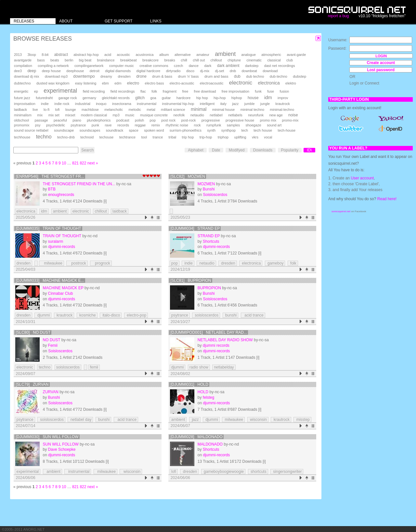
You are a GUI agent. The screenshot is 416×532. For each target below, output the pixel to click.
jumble (250, 104)
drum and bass (216, 76)
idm (268, 97)
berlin (69, 60)
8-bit (45, 55)
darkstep (252, 66)
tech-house (287, 130)
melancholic (114, 110)
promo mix (268, 120)
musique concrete (154, 115)
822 (83, 163)
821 (75, 163)
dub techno (255, 76)
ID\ (309, 150)
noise (293, 115)
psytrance (78, 125)
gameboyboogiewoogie (223, 472)
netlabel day (80, 420)
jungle (265, 104)
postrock (77, 263)
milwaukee (52, 263)
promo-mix (290, 120)
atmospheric (271, 55)
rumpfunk (214, 125)
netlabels (235, 115)
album (164, 55)
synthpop (228, 130)
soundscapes (90, 130)
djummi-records (62, 247)
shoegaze (253, 125)
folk (154, 91)
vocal (268, 137)
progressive (211, 120)
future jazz (22, 98)
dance (194, 66)
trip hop (188, 137)
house (253, 98)
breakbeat (129, 60)
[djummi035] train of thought (48, 228)
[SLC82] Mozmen (188, 176)
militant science (173, 110)
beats (55, 60)
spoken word (154, 130)
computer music (122, 66)
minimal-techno (282, 110)
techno (44, 137)
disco (190, 71)
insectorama (122, 104)
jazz (235, 104)
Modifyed (237, 150)
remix (156, 125)
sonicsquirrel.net (341, 211)
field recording (94, 91)
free (185, 91)
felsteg (208, 397)
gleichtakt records (116, 98)
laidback (20, 110)
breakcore (150, 60)
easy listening (86, 83)
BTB (52, 189)
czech (178, 66)
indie (45, 104)
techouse (106, 137)
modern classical (94, 115)
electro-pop (136, 315)
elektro (291, 83)
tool (144, 137)
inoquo (101, 104)
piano (77, 120)
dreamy (106, 76)
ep (36, 91)
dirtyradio (173, 71)
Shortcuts (211, 241)
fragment (169, 91)
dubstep (299, 76)
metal (151, 110)
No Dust (52, 340)
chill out (199, 60)
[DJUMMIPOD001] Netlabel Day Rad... (209, 332)
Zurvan (51, 392)
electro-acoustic (182, 83)
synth (211, 130)
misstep (302, 420)
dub (237, 76)
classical (274, 60)
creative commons (154, 66)
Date (216, 150)
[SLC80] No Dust (33, 332)
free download (205, 91)
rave (108, 125)
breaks (170, 60)
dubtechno (22, 83)
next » (93, 163)
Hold (203, 392)
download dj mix (26, 76)
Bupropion (209, 288)
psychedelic (56, 125)
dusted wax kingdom (53, 83)
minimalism (23, 115)
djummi (43, 315)
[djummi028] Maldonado (196, 437)
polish (139, 120)
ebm (105, 83)
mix (40, 115)
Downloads (263, 150)
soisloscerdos (206, 315)
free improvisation (235, 91)
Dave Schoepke (62, 449)
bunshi (231, 315)
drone (141, 76)
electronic (241, 83)
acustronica (144, 55)
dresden (124, 76)
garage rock (68, 98)
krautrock (283, 104)
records (123, 125)
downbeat (249, 71)
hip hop (202, 98)
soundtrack (115, 130)
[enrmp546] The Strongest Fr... (50, 176)
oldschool (21, 120)
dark (208, 66)
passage (41, 120)
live (35, 110)
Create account (381, 63)
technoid (87, 137)
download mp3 (56, 76)
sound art (274, 125)
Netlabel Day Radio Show (225, 340)
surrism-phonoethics (186, 130)
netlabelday (224, 367)
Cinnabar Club (61, 293)
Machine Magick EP (63, 288)
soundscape (64, 130)
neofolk (179, 115)
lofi (58, 110)
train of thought (62, 236)
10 (64, 163)
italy (223, 104)
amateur (203, 55)
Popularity (290, 150)
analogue (249, 55)
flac (143, 91)
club (290, 60)
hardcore (184, 98)
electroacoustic (212, 83)
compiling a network (53, 66)
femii (94, 367)
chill (184, 60)
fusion (284, 91)
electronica (269, 83)
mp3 (116, 115)
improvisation (25, 104)
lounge (71, 110)
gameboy (275, 263)
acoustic (123, 55)
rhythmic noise (177, 125)
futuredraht (44, 98)
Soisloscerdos (215, 195)
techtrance (127, 137)
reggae (140, 125)
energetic (21, 91)
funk (258, 91)
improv (283, 98)
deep (32, 71)
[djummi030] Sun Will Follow (47, 437)
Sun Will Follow (61, 444)
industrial (83, 104)
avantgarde (23, 60)
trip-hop (206, 137)
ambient (225, 54)
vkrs (255, 137)
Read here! (387, 199)
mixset (70, 115)
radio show (199, 367)
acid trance (253, 315)
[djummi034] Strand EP (195, 228)
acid (108, 55)
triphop (223, 137)
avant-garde (296, 55)
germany (89, 98)
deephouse (75, 71)
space (133, 130)
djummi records (216, 345)
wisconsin (258, 420)
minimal (199, 109)
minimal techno (252, 110)
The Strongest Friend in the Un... (79, 184)
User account (362, 178)
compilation (23, 66)
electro (133, 83)
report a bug (338, 16)
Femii (53, 345)
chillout (216, 60)
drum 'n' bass (188, 76)
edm (118, 83)
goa (153, 98)
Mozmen (206, 184)
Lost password (381, 70)
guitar (166, 98)
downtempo (84, 76)
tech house (263, 130)
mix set (54, 115)
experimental (60, 91)
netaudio (197, 115)
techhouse (22, 137)
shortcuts (258, 472)
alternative (183, 55)
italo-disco (111, 315)
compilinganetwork (89, 66)
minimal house (224, 110)
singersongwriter (287, 472)
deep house (51, 71)
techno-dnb (66, 137)
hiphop (237, 98)
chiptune (234, 60)
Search (87, 150)
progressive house (240, 120)
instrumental (147, 104)
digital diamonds (118, 71)
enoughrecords (61, 195)
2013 (18, 55)
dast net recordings (280, 66)
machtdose (90, 110)
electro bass (155, 83)
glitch (140, 98)
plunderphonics (99, 120)
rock (197, 125)
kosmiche (87, 315)
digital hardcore (149, 71)
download (270, 71)
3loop (32, 55)
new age (276, 115)
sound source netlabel (31, 130)
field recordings (123, 91)
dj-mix (205, 71)
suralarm (56, 241)
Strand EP (209, 236)
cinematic (254, 60)
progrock (101, 263)
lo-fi (46, 110)
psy (38, 125)
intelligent (207, 104)
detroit (95, 71)
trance (158, 137)
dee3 (18, 71)
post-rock (189, 120)
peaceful (60, 120)
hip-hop (220, 98)
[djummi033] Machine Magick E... (50, 280)
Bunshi (209, 189)
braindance (106, 60)
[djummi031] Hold (189, 384)
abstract (61, 55)
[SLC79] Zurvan (32, 384)
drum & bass (162, 76)
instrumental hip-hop (178, 104)
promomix (22, 125)
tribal (173, 137)
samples (233, 125)
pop (153, 120)
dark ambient (228, 66)
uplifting (240, 137)
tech (245, 130)
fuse (271, 91)
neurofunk (256, 115)
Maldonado (210, 444)
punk (95, 125)
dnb (233, 71)
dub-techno (279, 76)
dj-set (220, 71)
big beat (85, 60)
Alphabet (195, 150)
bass (41, 60)
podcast (123, 120)
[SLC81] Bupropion (191, 280)
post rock (168, 120)
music (130, 115)
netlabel (216, 115)
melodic (135, 110)
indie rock (62, 104)
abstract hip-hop (86, 55)
